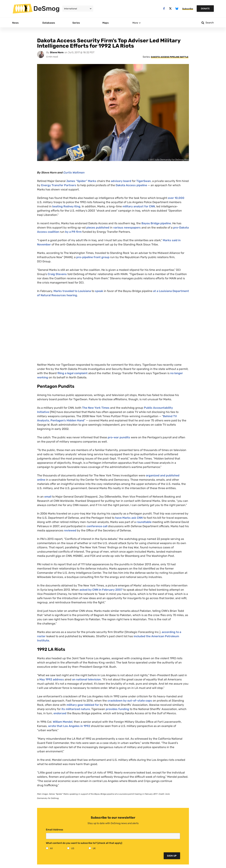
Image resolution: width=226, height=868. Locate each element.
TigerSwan (144, 181)
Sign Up (172, 856)
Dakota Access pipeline (131, 185)
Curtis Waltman (74, 173)
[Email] (113, 836)
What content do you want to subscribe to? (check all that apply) (84, 843)
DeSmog (47, 8)
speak (99, 291)
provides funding (117, 709)
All (51, 848)
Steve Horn (57, 52)
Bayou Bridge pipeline (156, 223)
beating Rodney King (66, 206)
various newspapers (127, 228)
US (73, 848)
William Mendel (63, 722)
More (135, 23)
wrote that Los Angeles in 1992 (69, 726)
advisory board (121, 181)
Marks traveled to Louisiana (72, 291)
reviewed (70, 530)
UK (94, 848)
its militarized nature (76, 709)
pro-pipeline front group (93, 257)
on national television (86, 679)
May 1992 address (52, 679)
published (102, 228)
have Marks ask (129, 518)
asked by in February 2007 (101, 590)
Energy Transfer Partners (59, 185)
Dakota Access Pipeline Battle (170, 57)
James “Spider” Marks (81, 181)
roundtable (144, 522)
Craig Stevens (57, 274)
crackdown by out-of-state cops (130, 701)
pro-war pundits (119, 437)
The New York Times (96, 408)
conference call (97, 526)
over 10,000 (176, 198)
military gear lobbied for (83, 705)
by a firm (73, 232)
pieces (90, 228)
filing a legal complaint (72, 373)
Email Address (54, 830)
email (48, 497)
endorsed (60, 713)
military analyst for (139, 206)
